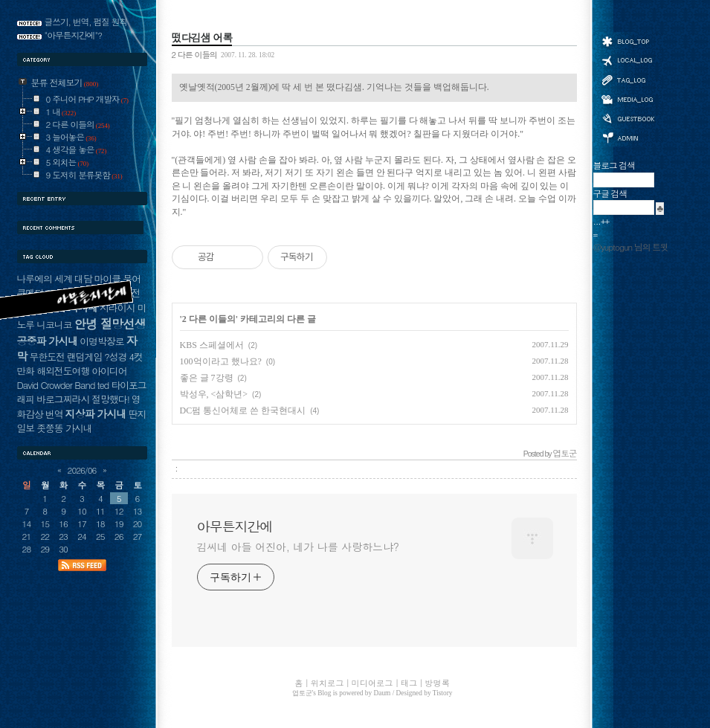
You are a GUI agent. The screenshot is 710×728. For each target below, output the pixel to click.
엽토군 (302, 693)
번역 (54, 414)
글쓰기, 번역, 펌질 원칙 (86, 22)
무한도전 (47, 357)
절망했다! (110, 399)
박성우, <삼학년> (214, 394)
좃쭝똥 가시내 (64, 428)
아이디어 (109, 371)
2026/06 (82, 470)
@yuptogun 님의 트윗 (631, 247)
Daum (383, 693)
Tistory (443, 693)
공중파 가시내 (48, 341)
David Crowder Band (56, 385)
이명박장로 (101, 341)
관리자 (627, 136)
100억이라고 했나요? (221, 361)
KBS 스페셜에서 (212, 345)
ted (103, 385)
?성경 (115, 357)
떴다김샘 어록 (202, 37)
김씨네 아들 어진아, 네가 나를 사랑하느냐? (298, 547)
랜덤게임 (84, 357)
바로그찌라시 (63, 399)
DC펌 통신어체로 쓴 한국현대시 (243, 410)
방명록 (627, 117)
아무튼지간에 (235, 526)
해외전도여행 (63, 371)
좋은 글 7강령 (207, 378)
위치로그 (627, 59)
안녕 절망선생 (110, 323)
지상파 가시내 (96, 413)
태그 (627, 80)
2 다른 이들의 (194, 54)
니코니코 (54, 325)
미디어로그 (627, 99)
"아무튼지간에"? (74, 35)
